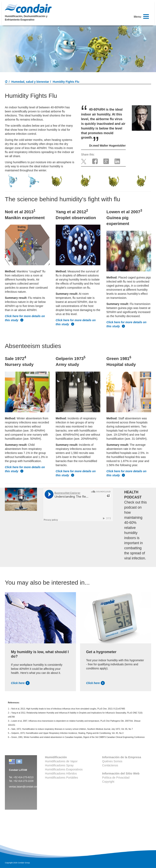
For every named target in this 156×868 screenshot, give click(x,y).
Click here (20, 683)
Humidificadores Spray (59, 765)
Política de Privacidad (116, 778)
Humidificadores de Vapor (61, 761)
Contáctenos (110, 765)
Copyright (108, 782)
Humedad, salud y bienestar (30, 82)
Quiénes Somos (112, 761)
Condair (28, 8)
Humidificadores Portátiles (62, 778)
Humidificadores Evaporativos (64, 769)
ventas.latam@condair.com (24, 787)
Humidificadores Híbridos (61, 773)
